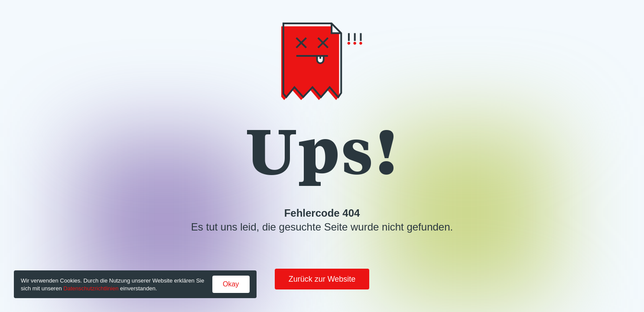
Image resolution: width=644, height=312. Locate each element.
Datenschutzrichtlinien (91, 288)
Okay (231, 284)
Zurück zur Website (322, 279)
